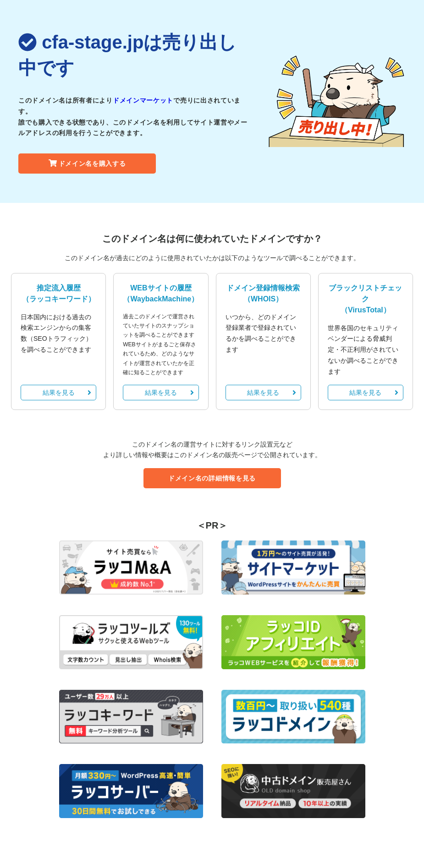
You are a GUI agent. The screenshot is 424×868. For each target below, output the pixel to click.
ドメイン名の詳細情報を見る (212, 478)
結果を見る (67, 393)
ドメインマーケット (143, 100)
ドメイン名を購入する (87, 164)
